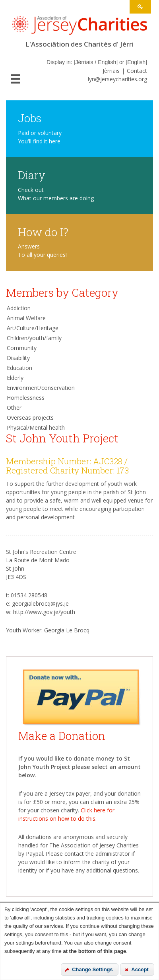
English (136, 62)
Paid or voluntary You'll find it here (40, 137)
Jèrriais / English (96, 62)
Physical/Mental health (36, 427)
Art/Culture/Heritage (33, 328)
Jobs (30, 118)
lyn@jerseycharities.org (117, 79)
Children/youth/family (34, 338)
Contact (137, 71)
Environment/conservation (41, 388)
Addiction (19, 308)
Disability (18, 358)
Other (14, 408)
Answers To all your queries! (42, 250)
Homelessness (26, 398)
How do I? (43, 232)
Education (19, 368)
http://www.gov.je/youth (44, 612)
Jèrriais (111, 71)
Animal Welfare (26, 318)
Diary (32, 175)
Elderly (15, 378)
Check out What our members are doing (56, 194)
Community (22, 348)
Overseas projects (30, 418)
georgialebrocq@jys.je (40, 603)
